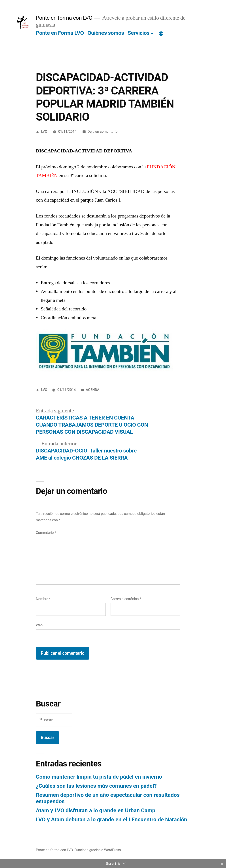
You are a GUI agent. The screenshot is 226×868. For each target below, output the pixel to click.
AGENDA (93, 390)
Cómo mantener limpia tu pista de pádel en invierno (99, 777)
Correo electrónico (126, 599)
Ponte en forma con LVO (64, 18)
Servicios (138, 33)
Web (39, 625)
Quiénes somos (106, 33)
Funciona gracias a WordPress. (98, 850)
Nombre (43, 599)
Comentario (46, 533)
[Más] (161, 34)
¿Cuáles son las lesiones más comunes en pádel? (96, 786)
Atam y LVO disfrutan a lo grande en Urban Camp (95, 810)
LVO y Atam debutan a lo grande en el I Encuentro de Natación (111, 819)
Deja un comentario (103, 132)
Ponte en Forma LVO (60, 33)
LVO (44, 132)
